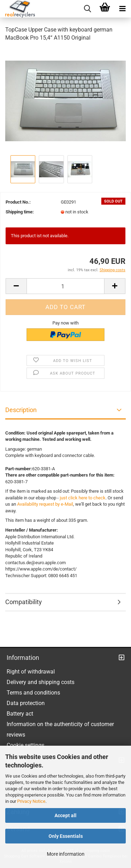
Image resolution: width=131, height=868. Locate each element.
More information (66, 854)
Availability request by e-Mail (45, 504)
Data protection (26, 703)
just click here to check (83, 498)
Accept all (65, 815)
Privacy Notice (31, 801)
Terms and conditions (33, 693)
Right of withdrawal (31, 672)
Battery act (20, 714)
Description (21, 410)
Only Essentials (66, 836)
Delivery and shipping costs (41, 682)
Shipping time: (20, 212)
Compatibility (24, 602)
